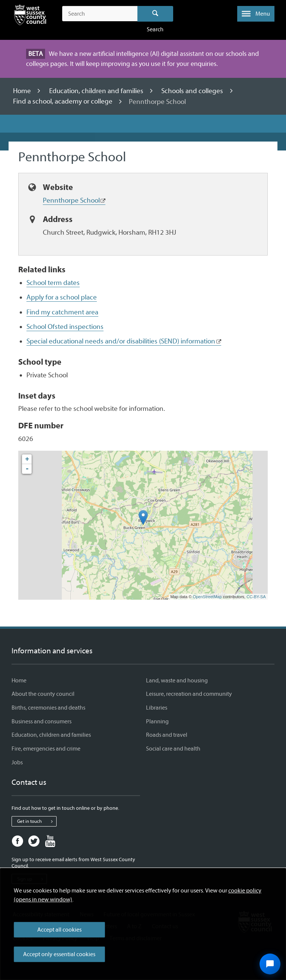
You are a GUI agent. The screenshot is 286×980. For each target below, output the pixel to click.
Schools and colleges (193, 91)
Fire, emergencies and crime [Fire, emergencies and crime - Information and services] (46, 749)
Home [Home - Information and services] (19, 681)
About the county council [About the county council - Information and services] (43, 694)
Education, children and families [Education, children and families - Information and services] (51, 735)
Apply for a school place (62, 297)
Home (23, 91)
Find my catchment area (62, 312)
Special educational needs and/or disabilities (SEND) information (121, 341)
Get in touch (37, 821)
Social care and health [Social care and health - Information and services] (173, 749)
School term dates (53, 283)
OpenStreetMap (207, 597)
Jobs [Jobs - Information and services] (17, 762)
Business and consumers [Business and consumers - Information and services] (42, 721)
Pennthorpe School (71, 200)
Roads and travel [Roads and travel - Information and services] (167, 735)
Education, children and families (97, 91)
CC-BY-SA (256, 597)
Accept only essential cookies (59, 954)
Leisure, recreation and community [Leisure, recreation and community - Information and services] (189, 694)
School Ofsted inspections (65, 327)
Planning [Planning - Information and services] (157, 721)
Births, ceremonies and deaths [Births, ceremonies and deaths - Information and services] (48, 708)
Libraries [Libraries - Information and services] (157, 708)
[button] (256, 14)
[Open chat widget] (270, 964)
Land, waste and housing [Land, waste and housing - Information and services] (177, 681)
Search (155, 14)
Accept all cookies (59, 930)
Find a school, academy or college (63, 102)
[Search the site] (100, 14)
